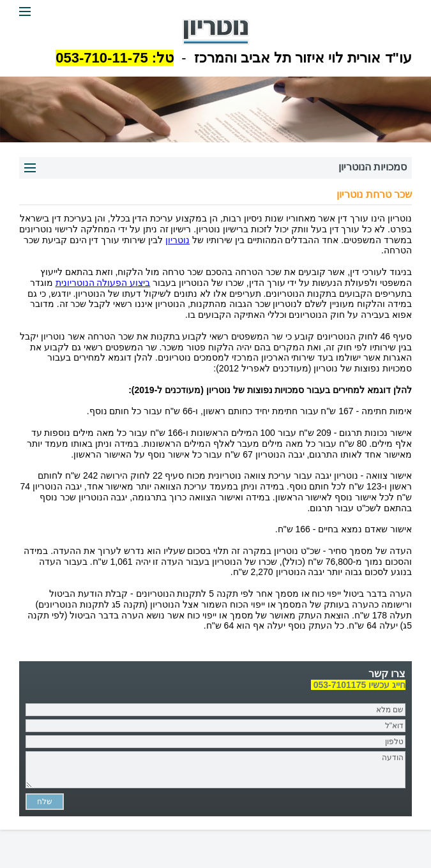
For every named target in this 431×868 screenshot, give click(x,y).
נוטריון (178, 240)
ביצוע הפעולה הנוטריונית (103, 283)
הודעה (215, 770)
